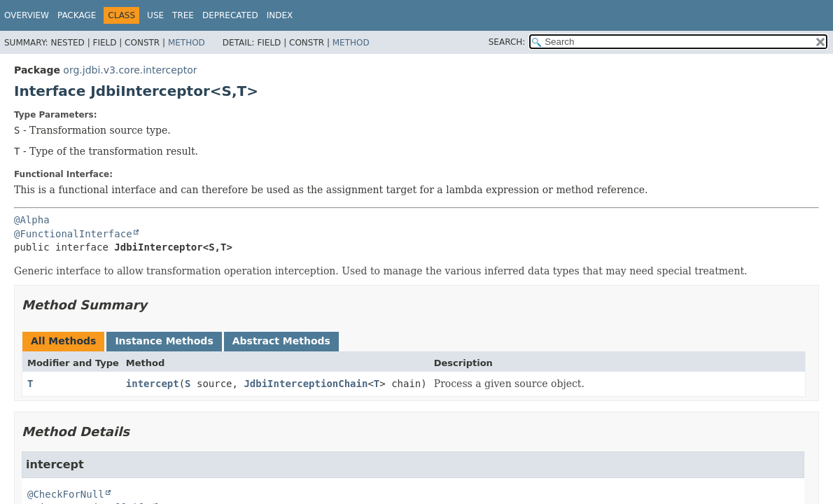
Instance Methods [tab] (164, 341)
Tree (183, 15)
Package (77, 15)
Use (155, 15)
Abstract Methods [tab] (281, 341)
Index (280, 15)
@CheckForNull (66, 494)
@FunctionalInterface (73, 234)
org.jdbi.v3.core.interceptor (130, 70)
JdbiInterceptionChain (306, 384)
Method (187, 43)
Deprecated (230, 15)
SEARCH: (507, 42)
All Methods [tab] (63, 341)
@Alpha (32, 220)
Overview (27, 15)
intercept (153, 384)
